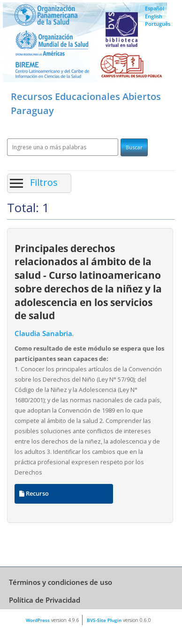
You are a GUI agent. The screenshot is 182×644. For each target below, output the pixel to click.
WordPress (38, 620)
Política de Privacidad (45, 600)
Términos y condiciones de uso (61, 582)
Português (158, 24)
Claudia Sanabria (43, 333)
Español (155, 8)
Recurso (34, 494)
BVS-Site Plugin (104, 620)
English (154, 16)
